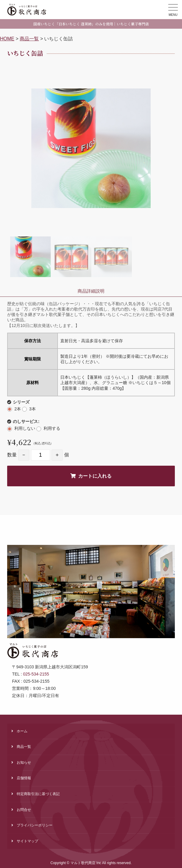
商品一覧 (29, 39)
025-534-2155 (36, 674)
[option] (91, 148)
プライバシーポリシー (35, 825)
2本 (18, 409)
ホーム (22, 731)
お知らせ (24, 762)
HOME (7, 39)
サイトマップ (27, 841)
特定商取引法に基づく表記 (38, 794)
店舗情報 (24, 778)
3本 (33, 409)
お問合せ (24, 810)
